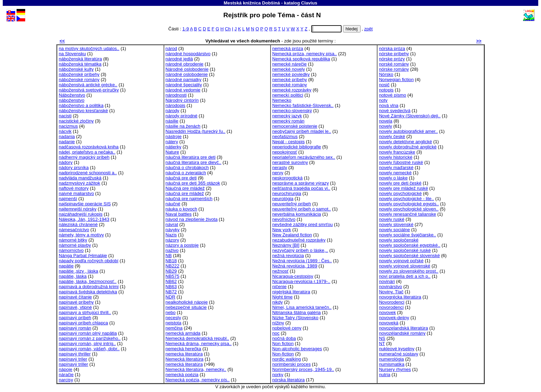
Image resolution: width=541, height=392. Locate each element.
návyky (173, 230)
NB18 (171, 261)
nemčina (174, 328)
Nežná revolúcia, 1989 (295, 266)
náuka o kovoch (181, 209)
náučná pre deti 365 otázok (193, 183)
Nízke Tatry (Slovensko (295, 318)
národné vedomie (183, 90)
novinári (387, 281)
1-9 (186, 29)
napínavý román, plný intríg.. (87, 344)
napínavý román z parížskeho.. (90, 338)
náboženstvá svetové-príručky (89, 90)
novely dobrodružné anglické (408, 147)
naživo (172, 250)
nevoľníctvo (284, 219)
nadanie (67, 142)
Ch (228, 29)
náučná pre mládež (185, 193)
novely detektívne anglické (405, 142)
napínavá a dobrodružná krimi (88, 287)
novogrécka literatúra (400, 297)
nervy (278, 173)
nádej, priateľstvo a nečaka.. (87, 152)
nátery (172, 142)
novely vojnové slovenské (405, 266)
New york (282, 230)
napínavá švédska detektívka (88, 292)
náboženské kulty (76, 69)
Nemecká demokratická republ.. (197, 338)
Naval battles (179, 214)
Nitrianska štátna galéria (297, 312)
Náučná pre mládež (185, 188)
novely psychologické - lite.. (406, 199)
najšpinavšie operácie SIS (85, 204)
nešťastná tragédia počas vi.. (301, 188)
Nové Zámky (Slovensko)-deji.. (410, 116)
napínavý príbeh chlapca (83, 323)
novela (386, 121)
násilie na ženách (183, 126)
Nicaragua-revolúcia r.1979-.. (301, 281)
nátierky (174, 147)
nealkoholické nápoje (187, 302)
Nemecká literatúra (185, 359)
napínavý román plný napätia (88, 333)
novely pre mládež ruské (403, 188)
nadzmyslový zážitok (79, 183)
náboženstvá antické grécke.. (88, 85)
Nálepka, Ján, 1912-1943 (84, 219)
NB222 (173, 266)
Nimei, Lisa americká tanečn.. (302, 307)
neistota (174, 323)
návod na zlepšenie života (192, 219)
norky (278, 375)
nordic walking (287, 359)
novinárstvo (390, 287)
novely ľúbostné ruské (401, 162)
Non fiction (283, 344)
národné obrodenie (185, 64)
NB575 (173, 276)
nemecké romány (290, 85)
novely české (392, 136)
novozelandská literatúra (403, 328)
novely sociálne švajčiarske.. (407, 235)
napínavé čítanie (75, 297)
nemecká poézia (182, 375)
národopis (176, 105)
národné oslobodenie (187, 74)
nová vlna (388, 105)
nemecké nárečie (289, 64)
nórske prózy (392, 59)
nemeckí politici (288, 95)
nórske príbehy (394, 54)
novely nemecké (395, 173)
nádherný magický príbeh (84, 157)
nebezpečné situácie (186, 307)
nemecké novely (289, 69)
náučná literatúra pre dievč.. (194, 162)
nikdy (278, 302)
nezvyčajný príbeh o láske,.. (300, 250)
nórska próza (392, 48)
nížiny (278, 323)
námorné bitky (73, 240)
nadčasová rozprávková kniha (88, 147)
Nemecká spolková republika (301, 59)
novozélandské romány (402, 333)
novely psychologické (400, 193)
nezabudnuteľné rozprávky (299, 240)
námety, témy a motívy (81, 235)
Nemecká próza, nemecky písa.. (304, 54)
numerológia (391, 359)
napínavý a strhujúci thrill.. (85, 312)
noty (383, 100)
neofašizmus (285, 136)
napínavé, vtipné (75, 307)
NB (169, 256)
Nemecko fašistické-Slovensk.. (303, 105)
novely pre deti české (400, 183)
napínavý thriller (75, 354)
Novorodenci (392, 302)
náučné (173, 204)
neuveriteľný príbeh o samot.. (302, 209)
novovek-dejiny (394, 318)
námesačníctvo (74, 230)
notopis (386, 90)
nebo (171, 312)
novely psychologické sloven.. (409, 209)
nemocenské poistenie (295, 126)
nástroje (174, 136)
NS (382, 338)
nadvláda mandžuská (80, 178)
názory (172, 240)
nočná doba (284, 338)
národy (173, 111)
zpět (368, 29)
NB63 (171, 287)
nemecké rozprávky (292, 90)
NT (382, 344)
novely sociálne (394, 230)
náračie (66, 375)
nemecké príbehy (290, 80)
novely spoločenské (399, 240)
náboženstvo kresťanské (83, 111)
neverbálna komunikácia (297, 214)
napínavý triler (73, 359)
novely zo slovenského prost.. (409, 271)
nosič (384, 85)
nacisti (65, 116)
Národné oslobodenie (187, 69)
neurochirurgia (287, 193)
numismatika (392, 364)
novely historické (396, 157)
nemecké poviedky (291, 74)
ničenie (279, 287)
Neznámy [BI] (286, 245)
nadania (67, 136)
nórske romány (394, 69)
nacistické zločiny (76, 121)
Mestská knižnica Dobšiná (252, 3)
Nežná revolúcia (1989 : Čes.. (302, 261)
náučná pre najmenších (189, 199)
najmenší (68, 199)
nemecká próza (288, 48)
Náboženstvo (72, 95)
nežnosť (280, 271)
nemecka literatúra (184, 354)
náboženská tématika (80, 64)
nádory (66, 162)
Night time (282, 297)
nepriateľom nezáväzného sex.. (304, 157)
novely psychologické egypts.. (409, 204)
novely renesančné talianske (407, 214)
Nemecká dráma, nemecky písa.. (199, 344)
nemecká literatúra (184, 364)
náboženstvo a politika (81, 105)
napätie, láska (73, 276)
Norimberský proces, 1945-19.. (303, 369)
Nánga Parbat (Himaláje (83, 256)
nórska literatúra (288, 380)
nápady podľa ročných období (88, 261)
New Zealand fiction (292, 235)
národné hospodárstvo (188, 54)
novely (385, 126)
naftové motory (74, 188)
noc (276, 333)
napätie (66, 266)
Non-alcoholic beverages (297, 349)
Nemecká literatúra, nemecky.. (196, 369)
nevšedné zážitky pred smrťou (302, 224)
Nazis (171, 235)
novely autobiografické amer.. (408, 131)
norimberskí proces (291, 364)
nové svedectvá (395, 111)
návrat (172, 224)
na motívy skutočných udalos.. (89, 48)
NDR (170, 297)
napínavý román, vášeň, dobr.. (89, 349)
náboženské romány (79, 80)
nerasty (280, 168)
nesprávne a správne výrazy (301, 183)
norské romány (394, 64)
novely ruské (392, 219)
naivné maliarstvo (76, 193)
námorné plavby (75, 245)
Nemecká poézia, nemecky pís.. (198, 380)
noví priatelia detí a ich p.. (405, 276)
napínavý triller (73, 364)
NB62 (171, 281)
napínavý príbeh (75, 318)
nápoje (65, 369)
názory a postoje (182, 245)
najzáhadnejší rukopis (81, 214)
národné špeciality (184, 85)
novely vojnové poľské (401, 261)
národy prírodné (182, 116)
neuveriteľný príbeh (292, 204)
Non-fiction (283, 354)
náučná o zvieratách (186, 173)
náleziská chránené (78, 224)
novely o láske (393, 178)
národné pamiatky (184, 80)
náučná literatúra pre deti (191, 157)
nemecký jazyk (287, 116)
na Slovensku (72, 54)
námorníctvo (71, 250)
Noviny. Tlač (391, 292)
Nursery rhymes (395, 369)
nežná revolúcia (288, 256)
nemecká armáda (183, 333)
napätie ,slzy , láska (78, 271)
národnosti (176, 95)
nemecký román (288, 121)
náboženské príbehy (79, 74)
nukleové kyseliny (397, 349)
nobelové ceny (287, 328)
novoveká (388, 323)
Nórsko (386, 74)
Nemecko (282, 100)
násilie (172, 121)
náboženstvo (71, 100)
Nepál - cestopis (288, 142)
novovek (387, 312)
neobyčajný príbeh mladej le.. (302, 131)
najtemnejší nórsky (77, 209)
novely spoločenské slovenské (409, 256)
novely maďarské (396, 168)
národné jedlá (179, 59)
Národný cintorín (182, 100)
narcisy (66, 380)
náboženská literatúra (80, 59)
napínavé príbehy (76, 302)
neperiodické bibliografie (297, 147)
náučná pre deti (181, 178)
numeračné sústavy (399, 354)
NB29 (171, 271)
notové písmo (392, 95)
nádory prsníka (74, 168)
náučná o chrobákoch (187, 168)
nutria (385, 375)
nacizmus (68, 126)
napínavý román (75, 328)
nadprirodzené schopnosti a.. (88, 173)
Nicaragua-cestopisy (293, 276)
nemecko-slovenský (292, 111)
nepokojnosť (285, 152)
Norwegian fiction (396, 80)
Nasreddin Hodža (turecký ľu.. (196, 131)
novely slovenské (396, 224)
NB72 (171, 292)
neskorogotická (287, 178)
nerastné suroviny (290, 162)
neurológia (283, 199)
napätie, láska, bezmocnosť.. (87, 281)
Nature (172, 152)
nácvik (65, 131)
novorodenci (391, 307)
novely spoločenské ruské (405, 250)
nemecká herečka (183, 349)
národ (171, 48)
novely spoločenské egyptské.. (410, 245)
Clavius (309, 3)
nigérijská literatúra (291, 292)
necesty (173, 318)
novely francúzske (397, 152)
